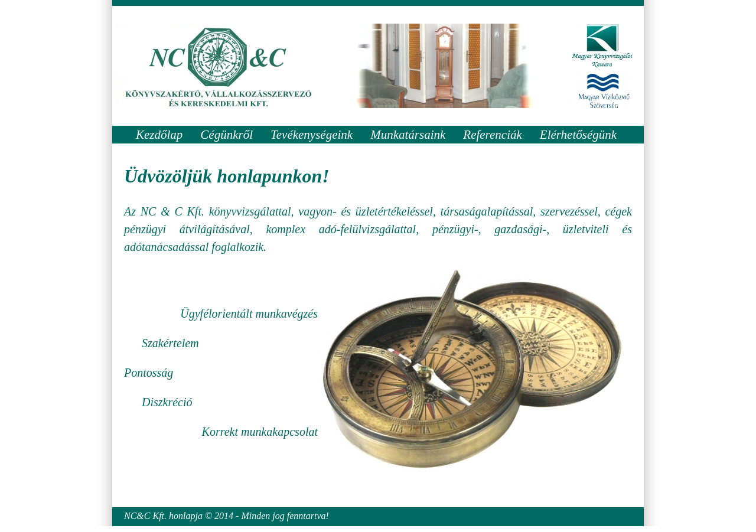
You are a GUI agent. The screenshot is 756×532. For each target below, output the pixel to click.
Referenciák (493, 135)
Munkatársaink (408, 135)
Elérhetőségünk (578, 135)
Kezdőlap (159, 135)
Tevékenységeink (312, 135)
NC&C (137, 516)
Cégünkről (227, 135)
